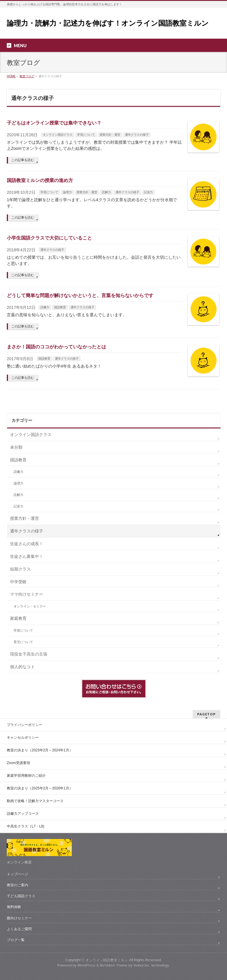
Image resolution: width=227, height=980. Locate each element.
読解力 (106, 192)
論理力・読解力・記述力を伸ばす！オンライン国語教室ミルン (108, 23)
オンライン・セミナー (30, 606)
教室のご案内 (17, 885)
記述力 (148, 192)
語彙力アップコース (23, 814)
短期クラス (20, 569)
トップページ (17, 874)
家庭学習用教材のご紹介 (26, 776)
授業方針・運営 (110, 135)
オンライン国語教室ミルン (107, 960)
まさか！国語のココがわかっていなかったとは (56, 347)
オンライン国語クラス (58, 135)
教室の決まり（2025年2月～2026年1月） (40, 788)
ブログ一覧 (16, 940)
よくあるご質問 (19, 929)
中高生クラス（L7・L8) (26, 826)
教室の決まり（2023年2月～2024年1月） (40, 750)
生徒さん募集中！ (27, 556)
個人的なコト (22, 667)
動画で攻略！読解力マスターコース (35, 801)
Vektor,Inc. (142, 965)
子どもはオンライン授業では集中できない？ (54, 123)
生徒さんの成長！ (27, 544)
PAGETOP (206, 714)
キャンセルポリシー (23, 738)
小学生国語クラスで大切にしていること (49, 238)
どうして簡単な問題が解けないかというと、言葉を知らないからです (80, 295)
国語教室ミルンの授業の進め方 (40, 180)
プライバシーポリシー (25, 725)
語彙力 (45, 307)
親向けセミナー (19, 918)
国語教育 (60, 307)
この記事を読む (23, 160)
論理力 (67, 192)
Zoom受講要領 (18, 763)
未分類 (16, 447)
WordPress (86, 965)
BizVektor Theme (114, 965)
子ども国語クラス (21, 896)
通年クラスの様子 (137, 135)
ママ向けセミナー (27, 594)
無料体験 (14, 907)
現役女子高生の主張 (29, 654)
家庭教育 (18, 618)
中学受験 (18, 582)
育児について (23, 642)
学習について (86, 135)
